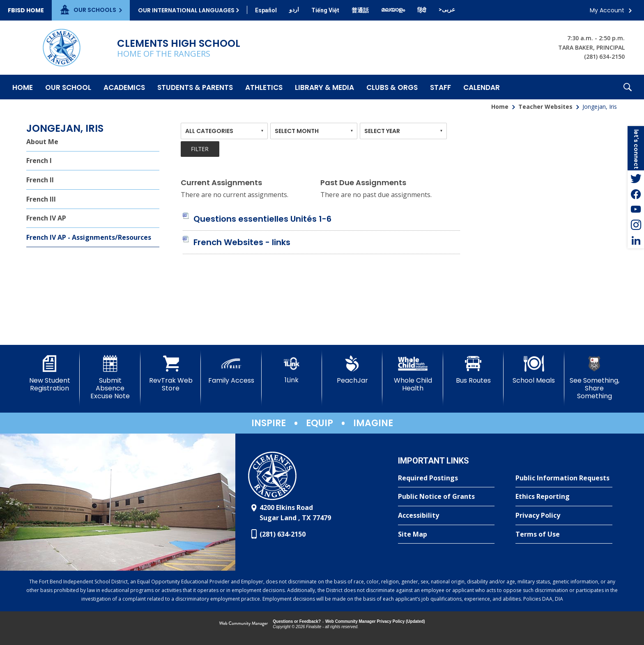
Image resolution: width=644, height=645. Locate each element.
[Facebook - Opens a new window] (636, 194)
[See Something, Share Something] (595, 378)
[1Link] (292, 370)
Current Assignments (221, 182)
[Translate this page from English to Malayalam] (393, 9)
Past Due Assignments (363, 182)
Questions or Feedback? (297, 621)
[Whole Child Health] (413, 374)
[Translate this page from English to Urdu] (294, 9)
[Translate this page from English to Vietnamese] (325, 10)
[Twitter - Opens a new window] (636, 178)
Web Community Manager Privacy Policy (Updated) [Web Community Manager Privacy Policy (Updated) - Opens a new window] (375, 621)
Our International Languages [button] (186, 10)
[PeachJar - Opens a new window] (352, 370)
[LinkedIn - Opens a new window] (636, 241)
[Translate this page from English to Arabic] (447, 9)
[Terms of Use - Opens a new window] (564, 535)
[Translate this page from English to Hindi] (422, 10)
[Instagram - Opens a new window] (636, 225)
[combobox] (224, 131)
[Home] (23, 87)
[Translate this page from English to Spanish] (266, 10)
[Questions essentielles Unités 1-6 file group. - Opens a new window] (262, 219)
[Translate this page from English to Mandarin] (360, 10)
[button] (628, 87)
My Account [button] (607, 10)
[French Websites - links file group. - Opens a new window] (242, 242)
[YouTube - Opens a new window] (636, 209)
